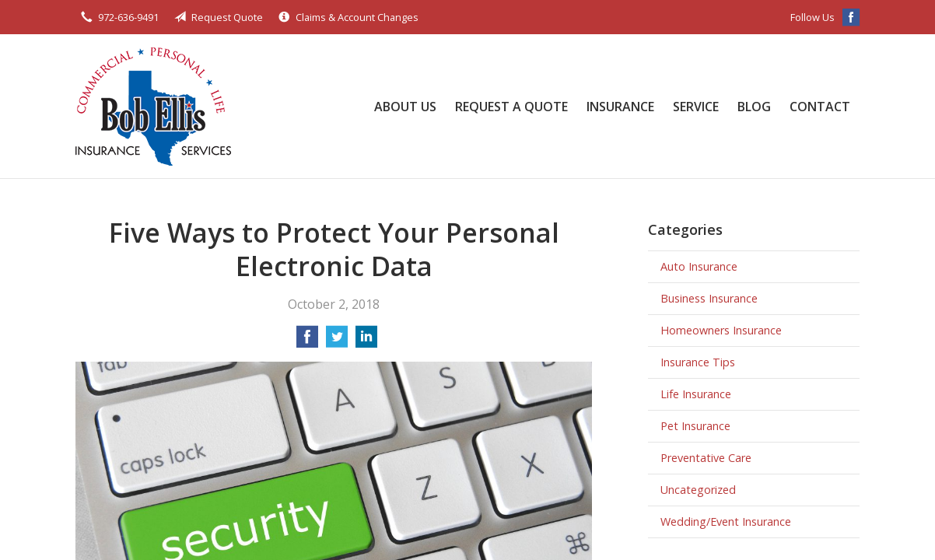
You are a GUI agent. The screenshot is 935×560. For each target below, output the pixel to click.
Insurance (620, 107)
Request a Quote (511, 107)
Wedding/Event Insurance (726, 521)
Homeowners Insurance (721, 330)
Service (696, 107)
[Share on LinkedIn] (366, 341)
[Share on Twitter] (337, 341)
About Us (405, 107)
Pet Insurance (695, 426)
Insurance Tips (698, 362)
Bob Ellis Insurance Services (153, 106)
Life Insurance (696, 394)
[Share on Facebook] (307, 341)
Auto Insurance (699, 266)
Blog (754, 107)
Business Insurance (709, 298)
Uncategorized (698, 490)
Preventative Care (706, 458)
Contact (820, 107)
